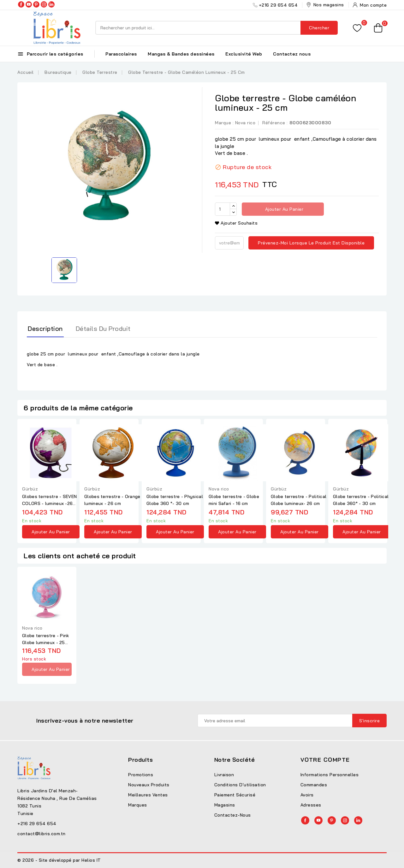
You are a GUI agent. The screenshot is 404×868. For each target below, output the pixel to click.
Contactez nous (292, 54)
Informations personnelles (330, 775)
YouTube (29, 4)
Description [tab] (45, 328)
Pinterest (36, 4)
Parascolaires (121, 54)
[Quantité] (223, 209)
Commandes (314, 785)
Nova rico (245, 123)
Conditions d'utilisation (240, 785)
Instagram (44, 4)
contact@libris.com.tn (42, 834)
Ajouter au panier (283, 209)
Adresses (311, 805)
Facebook (21, 4)
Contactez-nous (233, 815)
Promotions (141, 775)
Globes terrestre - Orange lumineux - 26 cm (112, 500)
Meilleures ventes (148, 795)
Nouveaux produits (149, 785)
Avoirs (307, 795)
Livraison (224, 775)
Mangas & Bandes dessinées (181, 54)
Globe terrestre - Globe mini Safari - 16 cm (234, 500)
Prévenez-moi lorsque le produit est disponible (311, 243)
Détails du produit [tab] (103, 328)
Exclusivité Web (244, 54)
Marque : (224, 123)
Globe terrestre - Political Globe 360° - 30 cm (361, 500)
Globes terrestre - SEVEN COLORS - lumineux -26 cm (49, 500)
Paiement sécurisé (235, 795)
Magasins (225, 805)
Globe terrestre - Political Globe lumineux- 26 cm (299, 500)
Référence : (275, 123)
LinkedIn (51, 4)
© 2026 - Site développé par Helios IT (59, 860)
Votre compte (325, 760)
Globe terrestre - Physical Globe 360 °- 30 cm (175, 500)
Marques (138, 805)
